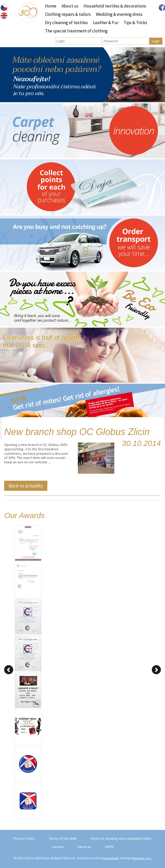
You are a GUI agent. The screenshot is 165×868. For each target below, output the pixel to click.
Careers (58, 847)
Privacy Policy (24, 838)
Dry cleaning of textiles (66, 23)
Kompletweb (110, 858)
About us (70, 6)
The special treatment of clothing (76, 31)
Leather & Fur (106, 23)
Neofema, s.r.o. (142, 858)
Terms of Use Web (63, 838)
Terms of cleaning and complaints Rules (121, 838)
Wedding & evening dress (119, 14)
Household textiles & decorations (115, 6)
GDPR (109, 847)
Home (51, 6)
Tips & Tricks (135, 23)
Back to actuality (26, 486)
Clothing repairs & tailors (68, 14)
